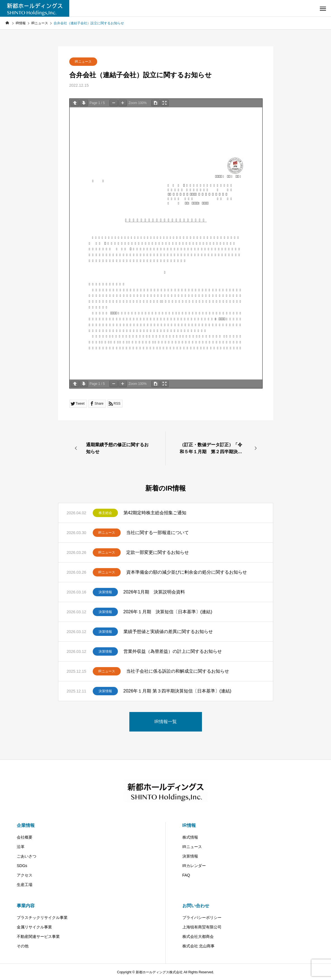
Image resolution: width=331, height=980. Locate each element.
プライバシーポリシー (202, 918)
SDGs (22, 866)
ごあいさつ (27, 856)
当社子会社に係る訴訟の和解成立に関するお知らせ (178, 671)
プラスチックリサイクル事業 (42, 918)
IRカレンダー (194, 866)
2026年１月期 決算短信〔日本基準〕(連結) (168, 612)
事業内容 (26, 906)
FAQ (186, 875)
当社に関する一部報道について (158, 533)
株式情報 (190, 837)
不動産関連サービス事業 (38, 936)
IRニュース (83, 62)
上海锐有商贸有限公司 (202, 927)
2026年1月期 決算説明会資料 (154, 592)
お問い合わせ (196, 906)
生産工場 (25, 885)
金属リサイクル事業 (34, 927)
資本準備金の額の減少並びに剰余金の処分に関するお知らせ (187, 572)
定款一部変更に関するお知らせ (158, 552)
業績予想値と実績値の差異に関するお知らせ (168, 632)
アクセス (25, 875)
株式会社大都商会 (198, 936)
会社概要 (25, 837)
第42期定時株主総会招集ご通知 (155, 513)
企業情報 (26, 825)
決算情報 (105, 592)
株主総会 (105, 513)
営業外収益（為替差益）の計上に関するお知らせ (173, 651)
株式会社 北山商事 (199, 946)
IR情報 (189, 825)
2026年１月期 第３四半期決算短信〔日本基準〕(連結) (178, 691)
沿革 (21, 847)
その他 (23, 946)
